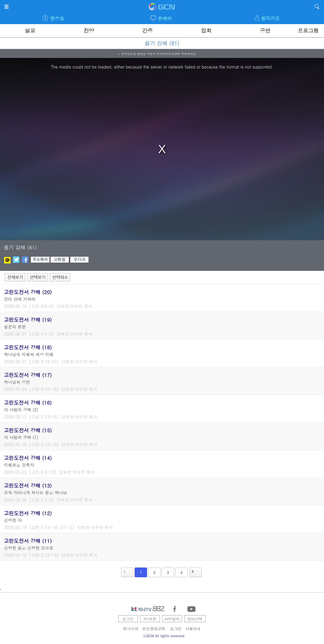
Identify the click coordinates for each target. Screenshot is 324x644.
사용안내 (193, 629)
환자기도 (270, 18)
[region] (162, 149)
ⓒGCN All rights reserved (164, 636)
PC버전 (150, 619)
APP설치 (172, 619)
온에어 (165, 18)
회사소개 (131, 629)
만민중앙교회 (154, 629)
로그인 (128, 619)
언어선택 (195, 619)
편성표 (57, 18)
